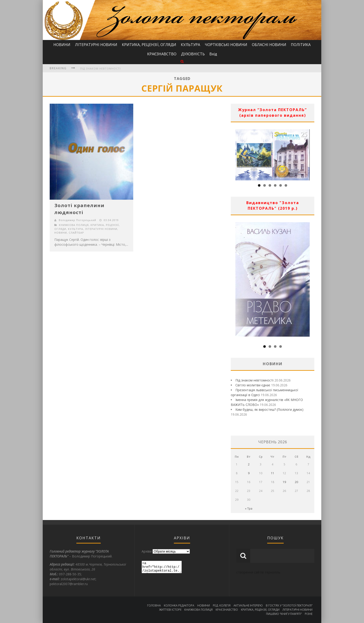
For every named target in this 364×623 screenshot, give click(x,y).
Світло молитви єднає (253, 385)
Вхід (213, 54)
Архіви (147, 551)
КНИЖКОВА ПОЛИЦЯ (74, 225)
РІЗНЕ (309, 614)
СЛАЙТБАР (76, 233)
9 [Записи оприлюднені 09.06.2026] (249, 473)
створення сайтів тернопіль (258, 572)
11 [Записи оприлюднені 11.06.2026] (273, 473)
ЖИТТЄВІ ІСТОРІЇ (170, 610)
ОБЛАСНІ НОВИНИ (269, 45)
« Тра (249, 509)
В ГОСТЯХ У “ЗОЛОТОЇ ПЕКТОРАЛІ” (289, 605)
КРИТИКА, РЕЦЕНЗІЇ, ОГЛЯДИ (149, 45)
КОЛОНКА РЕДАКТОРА (179, 605)
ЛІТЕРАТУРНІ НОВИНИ (96, 45)
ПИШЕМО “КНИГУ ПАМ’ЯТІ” (284, 614)
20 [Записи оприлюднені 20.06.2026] (296, 482)
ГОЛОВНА (154, 605)
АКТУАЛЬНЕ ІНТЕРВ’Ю (248, 605)
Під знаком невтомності (100, 68)
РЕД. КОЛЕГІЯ (222, 605)
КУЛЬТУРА (190, 45)
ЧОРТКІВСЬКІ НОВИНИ (226, 45)
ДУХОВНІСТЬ (193, 54)
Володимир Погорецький (77, 220)
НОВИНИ (62, 45)
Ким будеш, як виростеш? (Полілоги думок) (269, 409)
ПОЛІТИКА (301, 45)
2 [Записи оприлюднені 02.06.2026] (249, 464)
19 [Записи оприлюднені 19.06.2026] (284, 482)
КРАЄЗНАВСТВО (162, 54)
